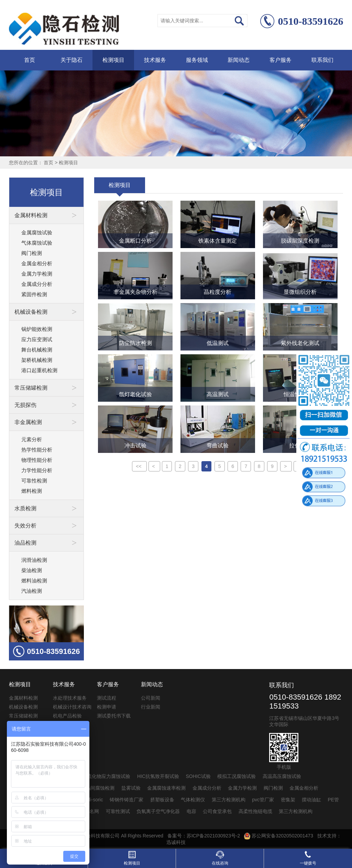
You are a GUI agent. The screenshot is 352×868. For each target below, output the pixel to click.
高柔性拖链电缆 (255, 811)
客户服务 (280, 60)
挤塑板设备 (162, 800)
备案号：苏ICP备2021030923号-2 (204, 836)
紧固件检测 (34, 294)
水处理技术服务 (70, 698)
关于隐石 (71, 60)
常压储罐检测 (23, 716)
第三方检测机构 (229, 800)
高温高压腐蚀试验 (282, 776)
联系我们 (322, 60)
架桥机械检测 (37, 360)
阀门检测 (32, 253)
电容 (191, 811)
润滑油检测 (34, 560)
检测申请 (107, 707)
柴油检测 (32, 570)
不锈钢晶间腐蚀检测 (93, 788)
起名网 (92, 811)
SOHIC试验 (198, 776)
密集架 (288, 800)
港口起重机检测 (39, 370)
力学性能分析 (37, 470)
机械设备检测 (23, 707)
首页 (30, 60)
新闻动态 (239, 60)
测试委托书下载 (114, 716)
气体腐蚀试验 (37, 243)
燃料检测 (32, 491)
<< (139, 466)
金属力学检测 (37, 274)
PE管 (334, 800)
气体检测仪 (193, 800)
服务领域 (197, 60)
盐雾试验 (131, 788)
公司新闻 (151, 698)
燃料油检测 (34, 581)
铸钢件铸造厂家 (126, 800)
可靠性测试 (118, 811)
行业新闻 (151, 707)
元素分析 (32, 439)
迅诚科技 (176, 842)
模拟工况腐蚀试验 (236, 776)
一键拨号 (308, 858)
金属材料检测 (23, 698)
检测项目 (113, 60)
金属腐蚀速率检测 (166, 788)
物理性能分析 (37, 460)
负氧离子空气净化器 (158, 811)
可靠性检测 (34, 481)
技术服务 (155, 60)
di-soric (95, 800)
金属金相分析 (37, 263)
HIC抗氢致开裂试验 (158, 776)
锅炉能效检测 (37, 329)
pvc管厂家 (263, 800)
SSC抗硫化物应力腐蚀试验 (102, 776)
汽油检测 (32, 591)
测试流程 (107, 698)
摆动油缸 (311, 800)
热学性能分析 (37, 450)
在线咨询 (220, 858)
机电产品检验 (67, 716)
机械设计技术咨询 (72, 707)
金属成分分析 (37, 284)
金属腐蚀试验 (37, 232)
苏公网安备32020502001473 (279, 836)
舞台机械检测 (37, 350)
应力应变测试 (37, 339)
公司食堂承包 (217, 811)
